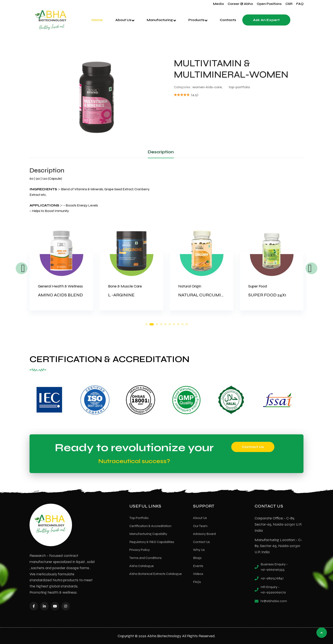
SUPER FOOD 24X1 (267, 295)
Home (97, 20)
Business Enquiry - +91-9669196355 (274, 567)
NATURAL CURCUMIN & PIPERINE (214, 295)
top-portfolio (239, 87)
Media (218, 4)
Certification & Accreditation (150, 525)
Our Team (200, 525)
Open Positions (269, 4)
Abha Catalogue (142, 565)
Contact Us (253, 446)
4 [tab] (161, 324)
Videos (198, 574)
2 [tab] (152, 324)
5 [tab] (165, 324)
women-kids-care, (207, 87)
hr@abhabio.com (274, 601)
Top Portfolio (139, 517)
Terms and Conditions (145, 557)
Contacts (228, 20)
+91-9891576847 (272, 578)
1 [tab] (146, 324)
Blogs (197, 557)
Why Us (199, 549)
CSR (289, 4)
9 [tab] (182, 324)
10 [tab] (187, 324)
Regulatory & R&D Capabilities (152, 541)
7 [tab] (174, 324)
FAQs (197, 581)
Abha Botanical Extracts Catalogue (156, 574)
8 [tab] (178, 324)
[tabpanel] (61, 275)
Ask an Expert (266, 20)
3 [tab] (157, 324)
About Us (125, 20)
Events (198, 565)
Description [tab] (161, 152)
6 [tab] (170, 324)
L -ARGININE (121, 295)
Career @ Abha (240, 4)
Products (198, 20)
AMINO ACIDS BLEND (60, 295)
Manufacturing (161, 20)
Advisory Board (204, 534)
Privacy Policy (140, 549)
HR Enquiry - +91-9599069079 (273, 589)
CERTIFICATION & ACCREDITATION (106, 359)
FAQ (300, 4)
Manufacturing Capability (148, 534)
